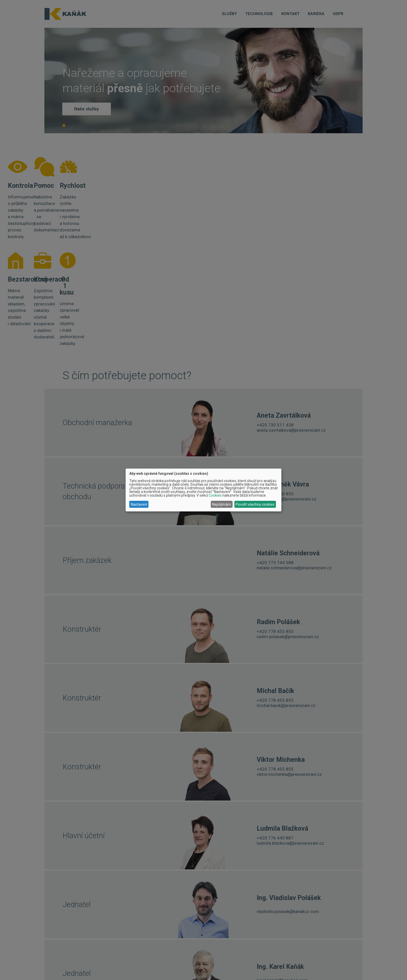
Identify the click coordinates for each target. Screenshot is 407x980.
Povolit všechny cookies (255, 504)
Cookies (215, 495)
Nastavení (139, 504)
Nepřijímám (222, 504)
